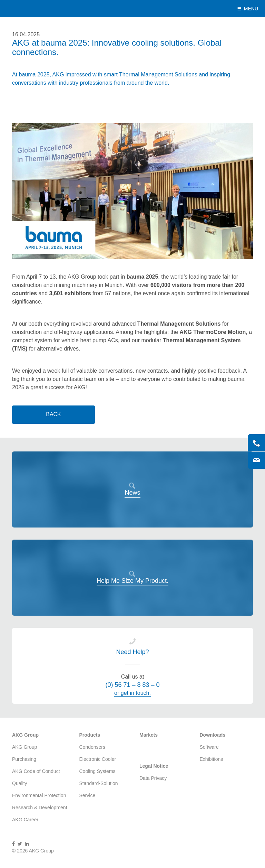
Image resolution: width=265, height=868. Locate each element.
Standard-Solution (99, 783)
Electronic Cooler (98, 759)
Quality (20, 783)
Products (90, 735)
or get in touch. (132, 693)
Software (209, 747)
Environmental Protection (39, 795)
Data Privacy (153, 778)
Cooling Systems (97, 771)
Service (87, 795)
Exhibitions (212, 759)
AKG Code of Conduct (36, 771)
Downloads (213, 735)
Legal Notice (154, 766)
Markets (149, 735)
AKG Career (25, 820)
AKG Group (35, 9)
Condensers (92, 747)
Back (53, 414)
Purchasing (24, 759)
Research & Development (40, 808)
